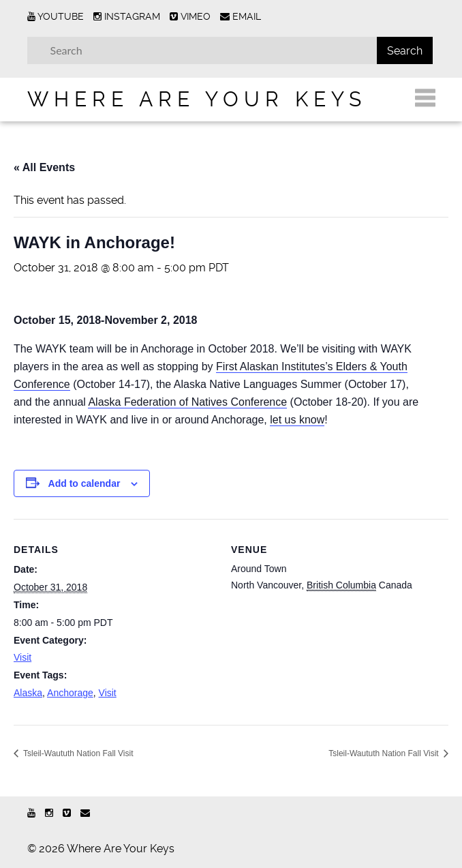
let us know (297, 420)
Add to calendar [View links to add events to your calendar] (84, 483)
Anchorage (70, 693)
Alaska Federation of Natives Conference (187, 402)
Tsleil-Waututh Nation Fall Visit (77, 753)
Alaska (28, 693)
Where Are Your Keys (197, 99)
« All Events (44, 167)
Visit (22, 657)
